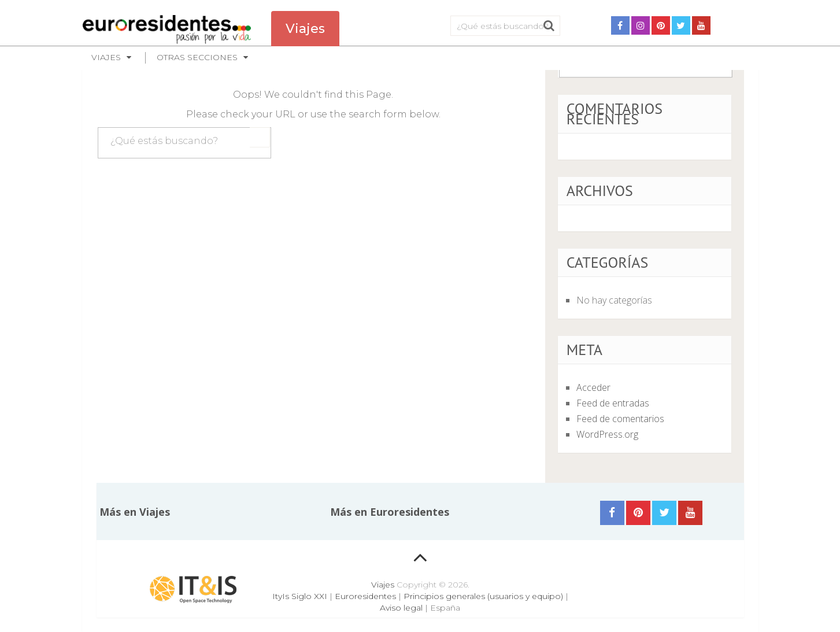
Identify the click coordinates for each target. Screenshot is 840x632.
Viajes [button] (106, 57)
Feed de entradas (613, 403)
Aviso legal (401, 608)
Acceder (593, 387)
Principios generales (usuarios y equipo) (483, 596)
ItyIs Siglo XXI (300, 596)
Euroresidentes (365, 596)
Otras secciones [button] (197, 57)
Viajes (383, 585)
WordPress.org (607, 434)
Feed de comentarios (620, 419)
